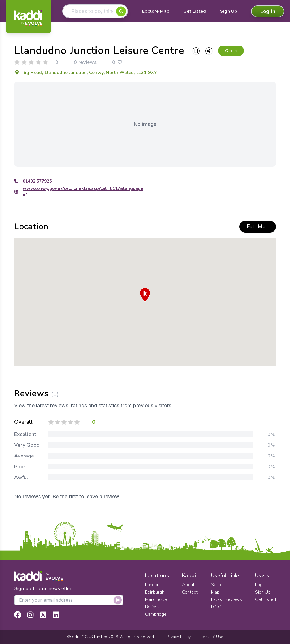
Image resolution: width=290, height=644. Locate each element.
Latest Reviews (226, 599)
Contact (190, 592)
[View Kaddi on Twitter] (43, 615)
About (188, 585)
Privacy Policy (178, 637)
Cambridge (156, 614)
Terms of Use (211, 637)
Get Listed (195, 11)
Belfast (152, 607)
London (152, 585)
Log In (268, 11)
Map (215, 592)
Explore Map (156, 11)
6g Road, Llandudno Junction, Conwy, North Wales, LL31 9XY (86, 73)
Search (218, 585)
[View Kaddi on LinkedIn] (56, 615)
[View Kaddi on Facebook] (18, 615)
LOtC (216, 607)
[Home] (28, 18)
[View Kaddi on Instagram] (30, 615)
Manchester (157, 599)
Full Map (258, 227)
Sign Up (229, 11)
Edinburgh (155, 592)
